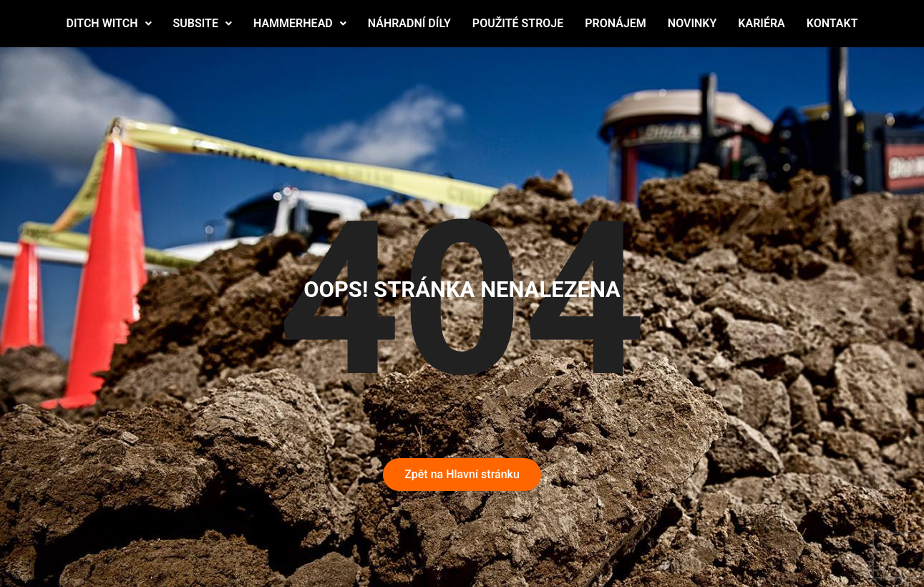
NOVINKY (692, 23)
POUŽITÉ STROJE (518, 23)
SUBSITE (203, 23)
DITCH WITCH (108, 23)
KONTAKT (832, 23)
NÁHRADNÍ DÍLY (409, 23)
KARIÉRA (761, 23)
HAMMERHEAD (300, 23)
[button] (108, 24)
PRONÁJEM (616, 23)
